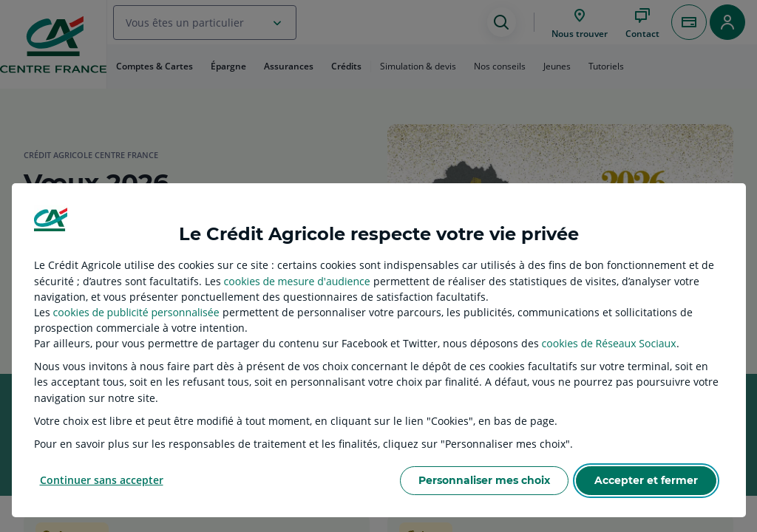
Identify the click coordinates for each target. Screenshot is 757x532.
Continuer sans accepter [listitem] (102, 480)
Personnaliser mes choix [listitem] (484, 480)
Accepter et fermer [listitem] (646, 480)
